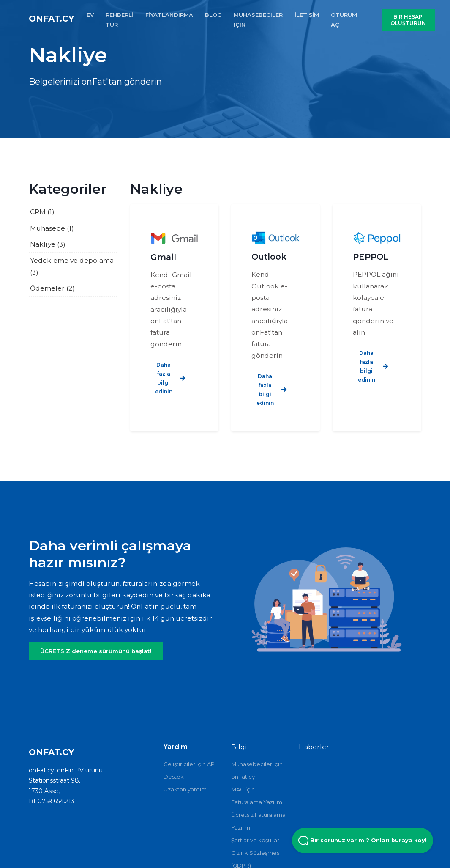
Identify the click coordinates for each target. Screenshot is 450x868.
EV (90, 15)
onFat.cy (51, 19)
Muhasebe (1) (52, 228)
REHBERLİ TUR (120, 20)
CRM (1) (42, 212)
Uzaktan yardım (185, 789)
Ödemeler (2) (52, 288)
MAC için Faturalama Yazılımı (257, 796)
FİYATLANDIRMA (169, 15)
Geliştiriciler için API (190, 764)
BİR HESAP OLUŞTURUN (408, 20)
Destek (174, 777)
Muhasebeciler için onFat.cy (257, 770)
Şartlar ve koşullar (255, 840)
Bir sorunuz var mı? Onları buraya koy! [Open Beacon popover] (363, 841)
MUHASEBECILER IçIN (258, 20)
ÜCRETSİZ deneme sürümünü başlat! (96, 651)
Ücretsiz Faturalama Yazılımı (258, 821)
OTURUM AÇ (344, 20)
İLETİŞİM (307, 15)
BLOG (213, 15)
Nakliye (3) (48, 244)
